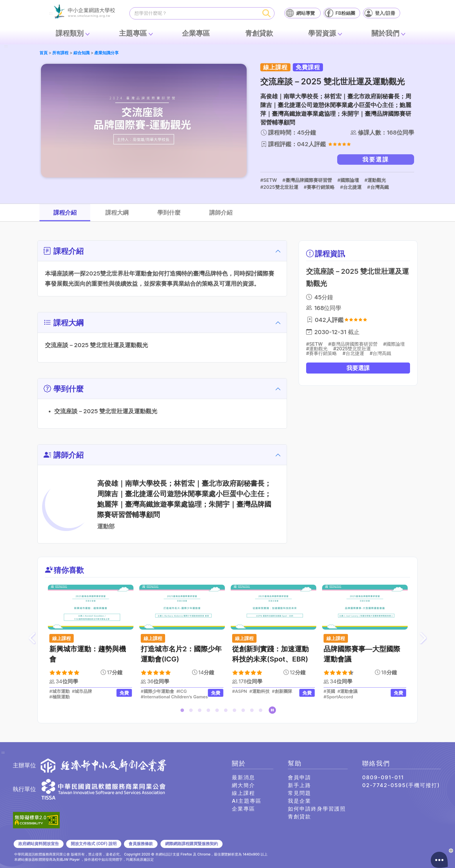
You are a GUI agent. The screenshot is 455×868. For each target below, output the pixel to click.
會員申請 (299, 777)
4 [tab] (210, 711)
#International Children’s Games (174, 697)
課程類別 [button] (70, 33)
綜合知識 (82, 53)
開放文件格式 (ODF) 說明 (94, 844)
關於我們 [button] (385, 33)
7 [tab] (236, 711)
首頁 (44, 53)
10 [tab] (262, 711)
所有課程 (60, 53)
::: (51, 13)
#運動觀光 (375, 180)
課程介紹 (65, 213)
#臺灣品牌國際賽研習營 (307, 180)
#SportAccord (338, 697)
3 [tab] (201, 711)
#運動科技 (259, 691)
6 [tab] (227, 711)
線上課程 (243, 793)
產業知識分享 (106, 53)
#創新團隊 (282, 691)
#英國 (329, 691)
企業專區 (196, 33)
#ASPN (240, 691)
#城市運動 (59, 691)
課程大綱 (117, 213)
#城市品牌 (82, 691)
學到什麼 (169, 213)
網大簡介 (243, 785)
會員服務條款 (141, 844)
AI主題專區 (247, 801)
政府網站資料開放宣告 (39, 844)
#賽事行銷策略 (319, 187)
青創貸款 (259, 33)
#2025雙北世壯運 (279, 187)
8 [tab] (244, 711)
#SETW (269, 180)
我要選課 (376, 160)
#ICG (182, 691)
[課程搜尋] (194, 13)
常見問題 (299, 793)
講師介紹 (221, 213)
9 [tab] (253, 711)
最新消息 (243, 777)
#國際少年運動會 (157, 691)
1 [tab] (183, 711)
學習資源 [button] (322, 33)
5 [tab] (218, 711)
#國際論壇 (348, 180)
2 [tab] (192, 711)
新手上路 (299, 785)
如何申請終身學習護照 (317, 809)
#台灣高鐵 (378, 187)
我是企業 (299, 801)
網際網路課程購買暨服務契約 (192, 844)
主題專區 (133, 33)
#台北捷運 (351, 187)
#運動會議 (348, 691)
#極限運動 (59, 697)
